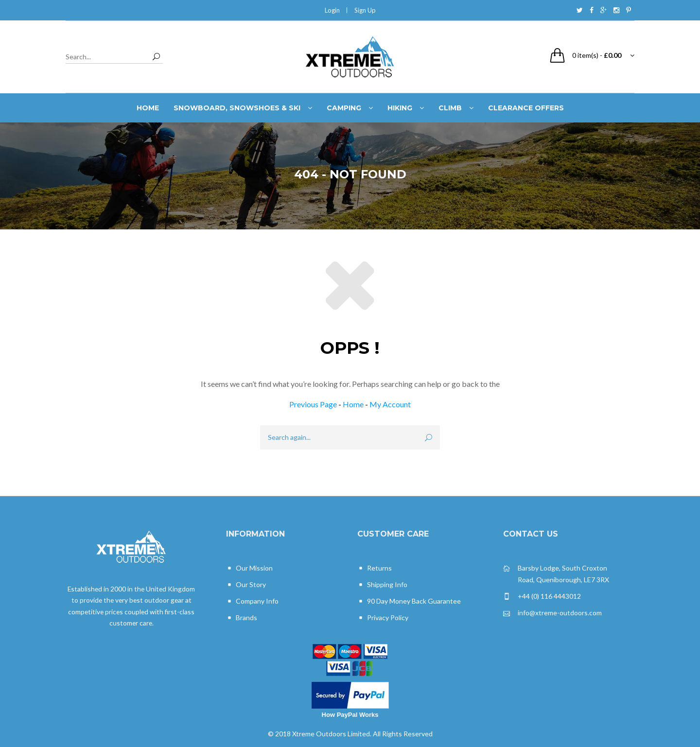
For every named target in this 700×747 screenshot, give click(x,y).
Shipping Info (382, 585)
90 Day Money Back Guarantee (409, 601)
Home (353, 404)
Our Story (246, 585)
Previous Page (313, 404)
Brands (242, 618)
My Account (390, 404)
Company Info (252, 601)
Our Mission (249, 568)
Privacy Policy (383, 618)
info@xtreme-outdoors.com (552, 613)
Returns (375, 568)
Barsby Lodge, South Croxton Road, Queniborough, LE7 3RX (556, 573)
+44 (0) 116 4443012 (542, 597)
